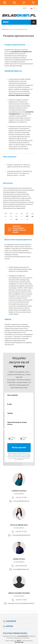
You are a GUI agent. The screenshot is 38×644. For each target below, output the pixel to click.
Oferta (10, 29)
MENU (6, 22)
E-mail (9, 404)
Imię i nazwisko (13, 395)
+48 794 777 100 (19, 498)
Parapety (15, 29)
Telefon (10, 413)
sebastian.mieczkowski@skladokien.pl (19, 603)
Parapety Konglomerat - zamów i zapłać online (17, 229)
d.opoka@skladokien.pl (19, 569)
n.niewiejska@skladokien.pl (19, 535)
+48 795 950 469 (19, 566)
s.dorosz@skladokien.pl (19, 501)
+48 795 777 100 (19, 532)
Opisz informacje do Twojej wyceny (17, 423)
